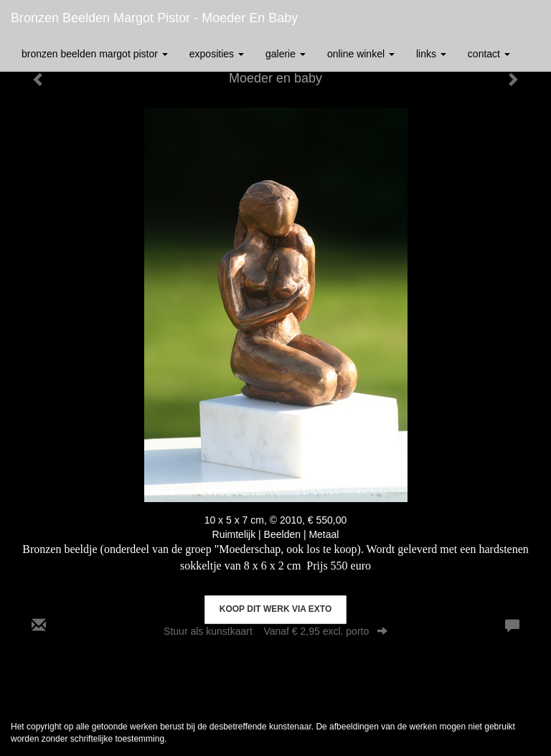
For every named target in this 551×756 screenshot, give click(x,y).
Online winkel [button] (361, 54)
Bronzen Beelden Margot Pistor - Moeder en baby (154, 18)
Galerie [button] (286, 54)
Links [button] (431, 54)
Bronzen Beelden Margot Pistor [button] (95, 54)
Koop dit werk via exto (275, 609)
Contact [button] (489, 54)
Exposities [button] (217, 54)
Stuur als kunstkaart (275, 631)
